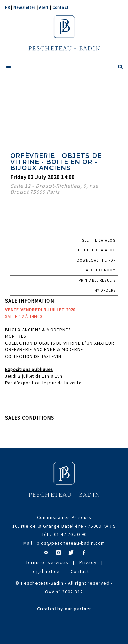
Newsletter (24, 7)
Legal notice (45, 571)
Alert (44, 7)
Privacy (88, 562)
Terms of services (47, 562)
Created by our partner (64, 609)
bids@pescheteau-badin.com (71, 543)
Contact (60, 7)
